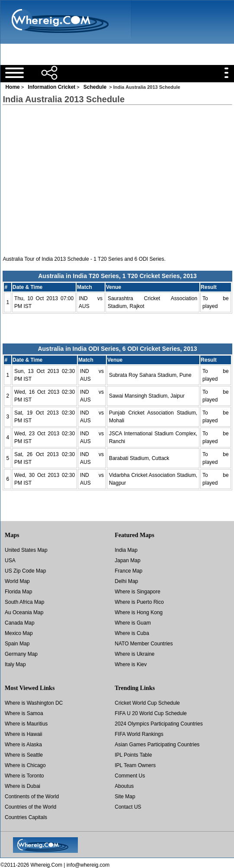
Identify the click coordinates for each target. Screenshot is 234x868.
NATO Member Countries (144, 644)
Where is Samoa (24, 713)
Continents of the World (32, 797)
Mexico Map (19, 633)
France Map (128, 571)
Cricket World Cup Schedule (147, 703)
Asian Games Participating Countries (157, 745)
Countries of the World (30, 807)
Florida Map (18, 592)
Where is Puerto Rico (139, 602)
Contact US (128, 807)
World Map (17, 581)
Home (12, 87)
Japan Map (127, 560)
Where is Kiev (131, 664)
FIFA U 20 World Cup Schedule (151, 713)
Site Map (125, 797)
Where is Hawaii (24, 734)
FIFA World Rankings (139, 734)
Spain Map (17, 644)
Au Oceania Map (24, 612)
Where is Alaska (23, 745)
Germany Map (21, 654)
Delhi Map (126, 581)
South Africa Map (24, 602)
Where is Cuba (132, 633)
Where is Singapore (137, 592)
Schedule (95, 87)
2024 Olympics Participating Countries (159, 724)
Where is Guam (133, 623)
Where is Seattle (24, 755)
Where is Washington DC (34, 703)
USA (10, 560)
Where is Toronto (24, 776)
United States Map (26, 550)
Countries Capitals (26, 817)
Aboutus (124, 786)
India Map (126, 550)
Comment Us (130, 776)
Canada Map (20, 623)
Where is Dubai (22, 786)
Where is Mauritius (26, 724)
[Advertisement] (102, 52)
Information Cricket (51, 87)
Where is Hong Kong (139, 612)
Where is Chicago (25, 765)
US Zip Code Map (25, 571)
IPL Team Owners (135, 765)
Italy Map (15, 664)
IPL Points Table (133, 755)
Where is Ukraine (135, 654)
